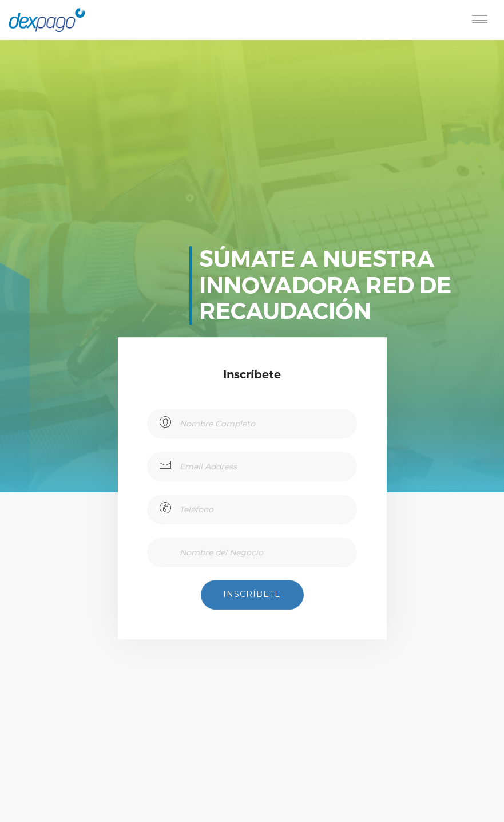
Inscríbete (252, 594)
